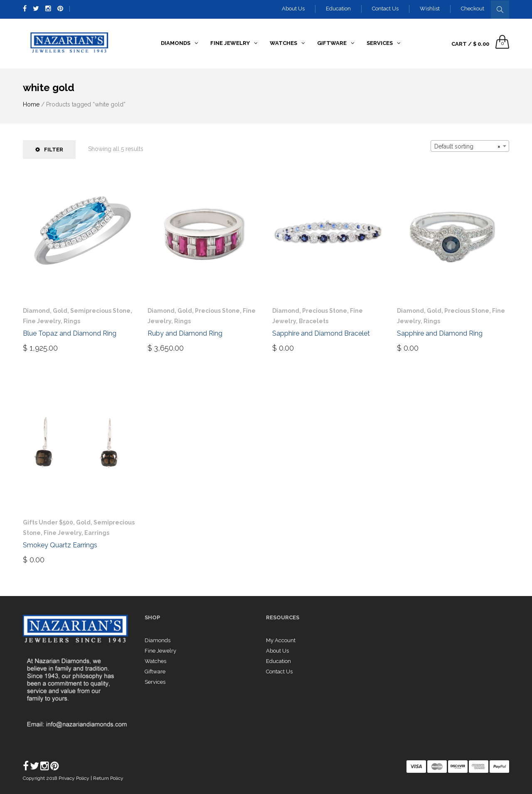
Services (155, 682)
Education (338, 9)
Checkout (473, 9)
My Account (281, 640)
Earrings (97, 533)
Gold (60, 311)
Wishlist (430, 9)
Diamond (36, 311)
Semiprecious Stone (100, 311)
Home (31, 104)
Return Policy (108, 778)
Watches (155, 661)
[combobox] (470, 146)
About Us (293, 9)
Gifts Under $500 (48, 522)
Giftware (155, 672)
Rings (72, 321)
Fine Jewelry (42, 321)
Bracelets (314, 321)
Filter (49, 150)
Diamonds (158, 640)
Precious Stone (217, 311)
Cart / (470, 44)
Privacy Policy (75, 778)
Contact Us (385, 9)
